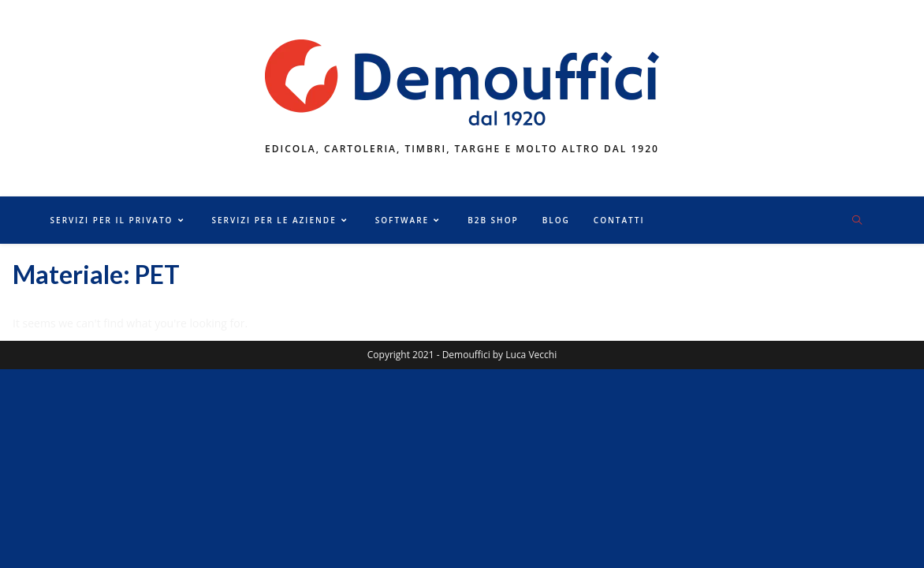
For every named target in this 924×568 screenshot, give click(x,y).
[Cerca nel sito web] (857, 221)
